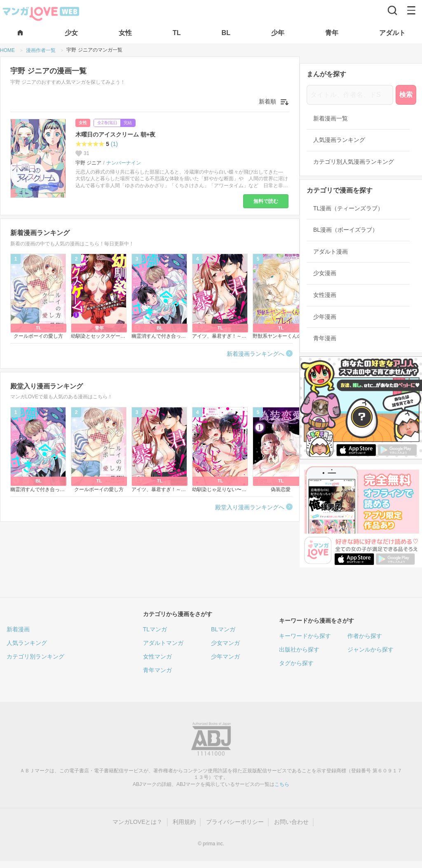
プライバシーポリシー (235, 822)
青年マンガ (157, 670)
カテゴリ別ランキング (35, 656)
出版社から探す (299, 649)
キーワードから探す (305, 636)
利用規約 (184, 822)
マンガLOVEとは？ (137, 822)
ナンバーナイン (124, 163)
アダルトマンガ (163, 643)
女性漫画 (325, 295)
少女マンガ (225, 643)
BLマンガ (223, 629)
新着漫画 (18, 629)
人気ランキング (27, 643)
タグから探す (296, 663)
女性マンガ (157, 656)
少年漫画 (325, 317)
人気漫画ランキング (339, 140)
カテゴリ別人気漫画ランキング (354, 162)
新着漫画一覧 (331, 118)
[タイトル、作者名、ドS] (350, 95)
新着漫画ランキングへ (256, 354)
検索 (406, 95)
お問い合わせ (291, 822)
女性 (83, 123)
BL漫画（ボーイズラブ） (346, 230)
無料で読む (266, 201)
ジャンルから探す (370, 649)
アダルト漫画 (331, 252)
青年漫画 (325, 338)
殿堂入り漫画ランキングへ (250, 507)
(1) (114, 144)
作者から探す (365, 636)
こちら (282, 784)
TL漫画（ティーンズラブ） (348, 208)
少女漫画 (325, 273)
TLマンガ (155, 629)
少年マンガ (225, 656)
